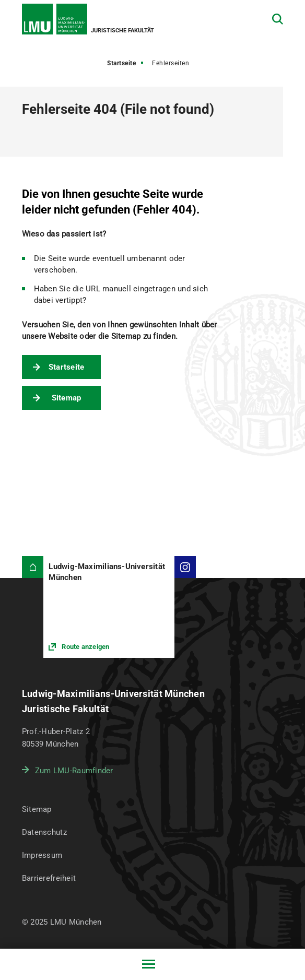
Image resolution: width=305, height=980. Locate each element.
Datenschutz (44, 832)
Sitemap (67, 398)
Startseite (121, 63)
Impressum (42, 855)
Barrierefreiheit (49, 878)
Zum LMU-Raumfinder (74, 771)
